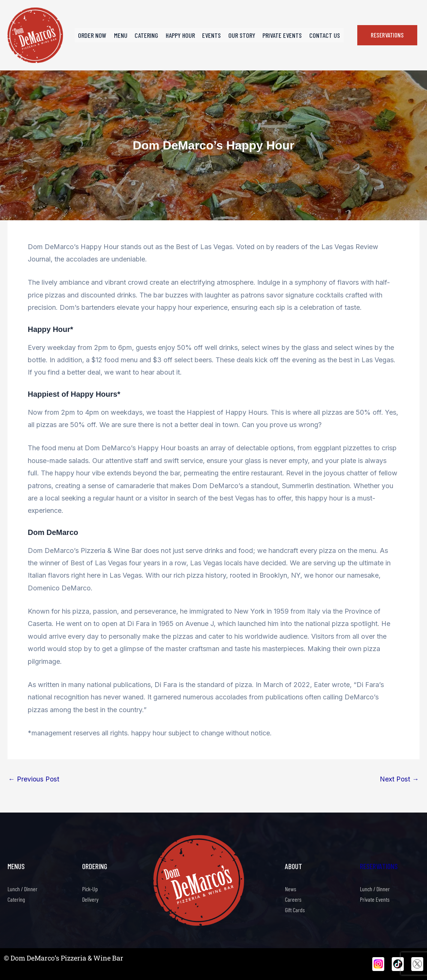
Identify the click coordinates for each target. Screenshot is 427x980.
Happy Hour (181, 35)
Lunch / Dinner (22, 889)
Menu (124, 35)
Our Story (240, 35)
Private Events (279, 35)
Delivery (90, 899)
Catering (149, 35)
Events (211, 35)
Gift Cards (295, 910)
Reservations (379, 866)
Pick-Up (90, 889)
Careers (293, 899)
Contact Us (320, 35)
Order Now (97, 35)
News (291, 889)
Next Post (399, 779)
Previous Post (34, 779)
